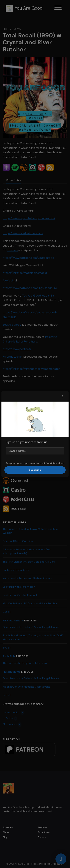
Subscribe (35, 470)
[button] (62, 396)
